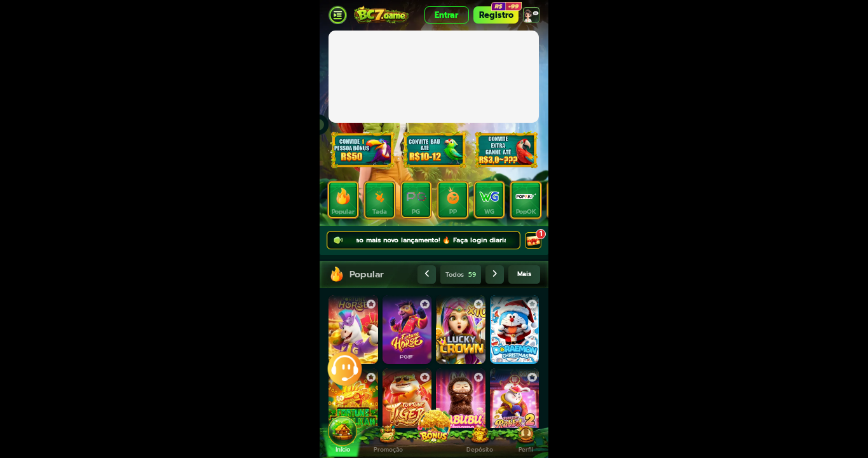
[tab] (343, 200)
